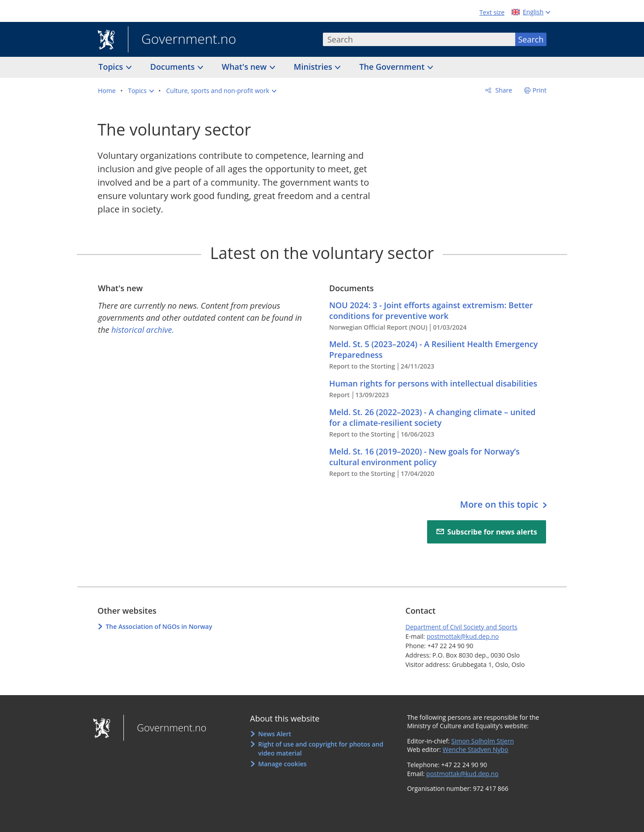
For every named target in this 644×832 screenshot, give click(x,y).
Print (540, 90)
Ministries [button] (314, 67)
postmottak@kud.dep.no (463, 636)
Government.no (182, 40)
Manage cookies (282, 764)
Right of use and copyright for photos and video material (321, 749)
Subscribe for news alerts (492, 532)
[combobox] (419, 39)
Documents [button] (174, 67)
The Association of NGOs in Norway (159, 626)
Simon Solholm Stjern (483, 741)
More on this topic (500, 504)
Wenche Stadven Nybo (476, 749)
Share (503, 90)
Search (531, 39)
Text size (492, 12)
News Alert (275, 734)
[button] (141, 91)
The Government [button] (393, 67)
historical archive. (143, 330)
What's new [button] (245, 67)
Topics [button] (112, 67)
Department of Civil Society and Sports (461, 627)
